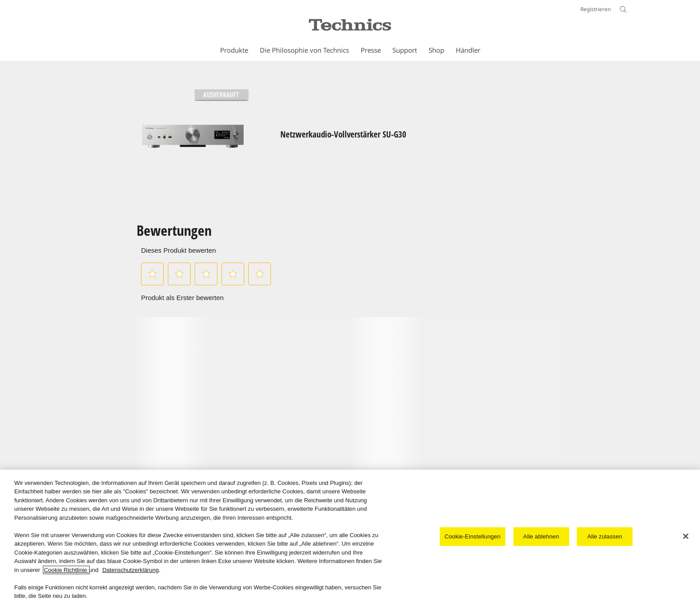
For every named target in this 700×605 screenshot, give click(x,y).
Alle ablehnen (541, 536)
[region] (350, 537)
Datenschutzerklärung (130, 570)
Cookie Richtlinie (66, 570)
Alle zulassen (604, 536)
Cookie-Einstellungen (473, 536)
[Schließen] (686, 536)
